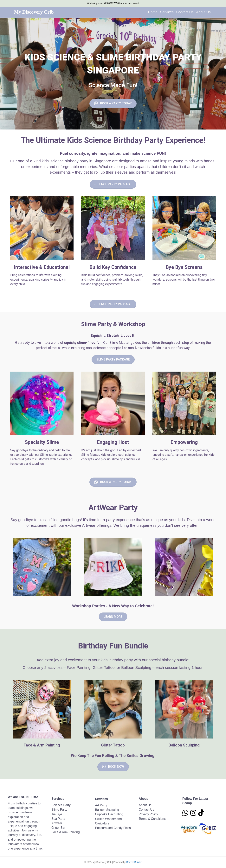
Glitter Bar (58, 828)
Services (167, 12)
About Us (203, 12)
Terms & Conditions (152, 819)
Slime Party (59, 810)
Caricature (102, 823)
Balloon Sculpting (107, 810)
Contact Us (185, 12)
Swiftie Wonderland (108, 819)
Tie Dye (57, 814)
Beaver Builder (134, 862)
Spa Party (58, 819)
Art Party (101, 805)
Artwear (57, 823)
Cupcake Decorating (109, 814)
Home (153, 12)
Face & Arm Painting (66, 832)
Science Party (61, 805)
